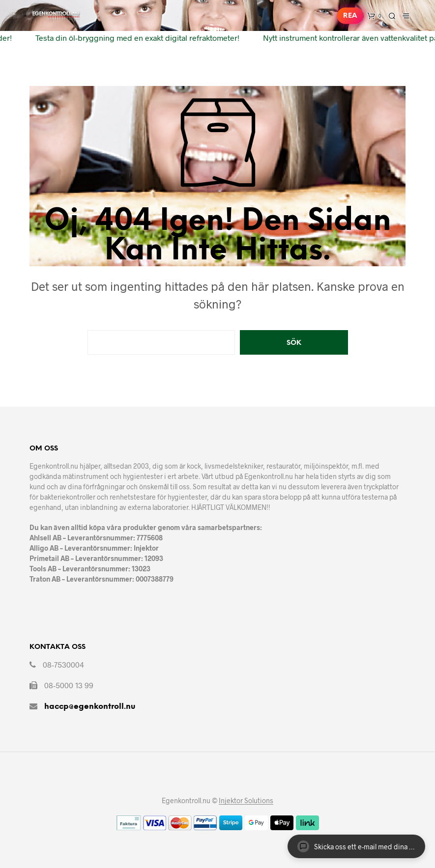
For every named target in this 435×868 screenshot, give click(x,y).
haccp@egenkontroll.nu (90, 707)
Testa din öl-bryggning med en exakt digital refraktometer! (135, 38)
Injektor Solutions (246, 801)
